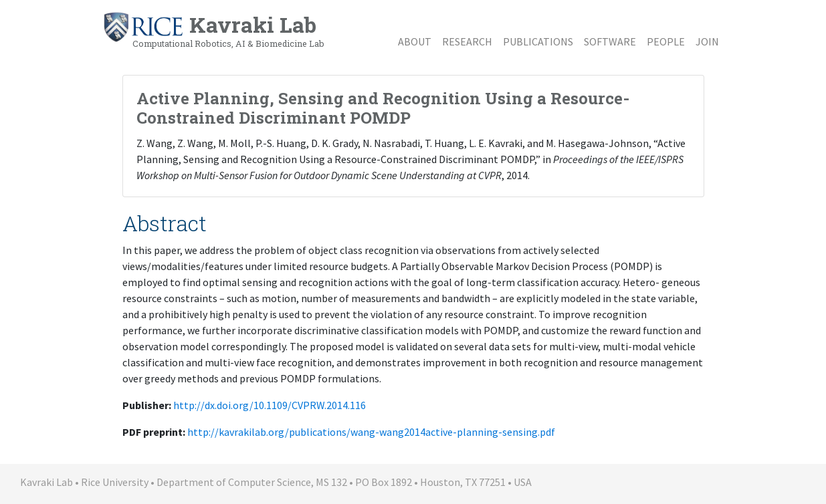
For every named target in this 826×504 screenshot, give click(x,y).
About (415, 41)
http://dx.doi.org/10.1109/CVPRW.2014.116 (270, 405)
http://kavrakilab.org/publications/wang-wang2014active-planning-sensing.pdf (371, 432)
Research (467, 41)
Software (610, 41)
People (666, 41)
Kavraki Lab (213, 30)
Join (707, 41)
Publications (538, 41)
